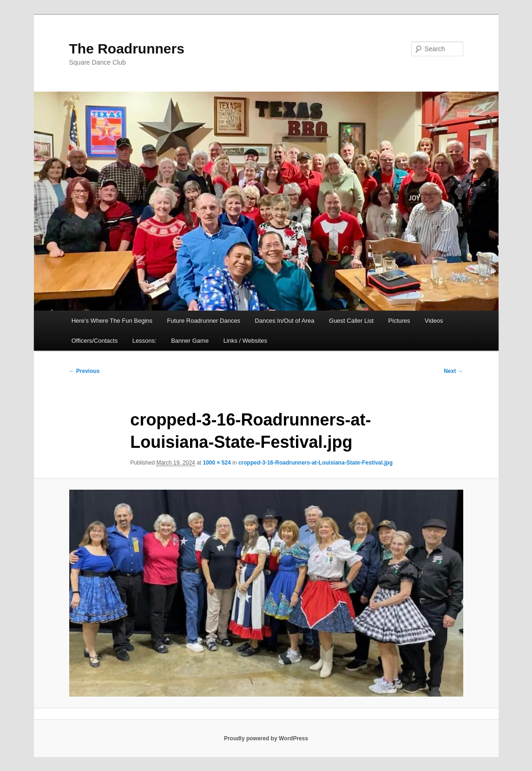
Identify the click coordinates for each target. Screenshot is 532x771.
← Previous (85, 371)
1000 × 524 (217, 463)
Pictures (399, 321)
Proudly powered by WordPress (266, 738)
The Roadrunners (127, 49)
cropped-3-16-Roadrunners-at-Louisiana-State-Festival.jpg (315, 463)
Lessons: (144, 341)
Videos (434, 321)
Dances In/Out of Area (285, 321)
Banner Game (190, 341)
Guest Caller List (351, 321)
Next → (453, 371)
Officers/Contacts (95, 341)
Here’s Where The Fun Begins (112, 321)
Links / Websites (245, 341)
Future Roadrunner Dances (204, 321)
